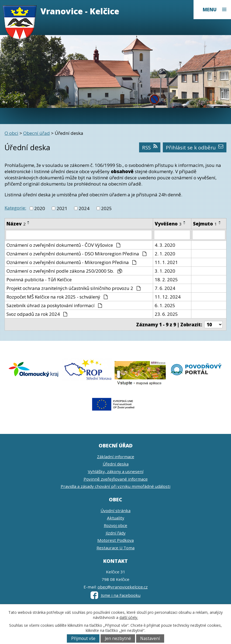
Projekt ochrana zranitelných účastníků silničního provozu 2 (74, 288)
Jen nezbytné (118, 638)
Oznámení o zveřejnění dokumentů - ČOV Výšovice (63, 245)
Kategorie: (15, 208)
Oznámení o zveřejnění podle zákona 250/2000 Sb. (64, 271)
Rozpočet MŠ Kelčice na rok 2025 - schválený (57, 297)
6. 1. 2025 (165, 305)
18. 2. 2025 (166, 280)
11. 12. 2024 (168, 297)
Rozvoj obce (115, 525)
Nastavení (150, 638)
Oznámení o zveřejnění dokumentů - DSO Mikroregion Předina (77, 254)
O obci (11, 133)
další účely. (129, 617)
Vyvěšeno (168, 224)
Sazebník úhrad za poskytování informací (54, 305)
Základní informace (116, 457)
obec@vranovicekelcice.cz (123, 587)
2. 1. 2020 (165, 254)
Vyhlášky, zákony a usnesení (116, 471)
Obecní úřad (37, 133)
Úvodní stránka (115, 511)
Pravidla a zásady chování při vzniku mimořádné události (115, 486)
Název (16, 224)
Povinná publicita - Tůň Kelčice (39, 280)
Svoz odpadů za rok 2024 (37, 314)
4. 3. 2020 (165, 245)
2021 (62, 208)
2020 (40, 208)
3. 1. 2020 (165, 271)
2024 (84, 208)
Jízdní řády (116, 533)
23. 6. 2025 (166, 314)
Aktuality (116, 518)
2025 (106, 208)
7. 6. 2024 (165, 288)
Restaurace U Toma (115, 548)
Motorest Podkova (115, 540)
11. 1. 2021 (166, 262)
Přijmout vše (83, 638)
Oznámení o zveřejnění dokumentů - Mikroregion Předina (71, 262)
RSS (150, 147)
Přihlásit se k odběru (194, 147)
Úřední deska (116, 464)
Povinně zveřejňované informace (116, 479)
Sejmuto (205, 224)
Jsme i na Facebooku (115, 595)
